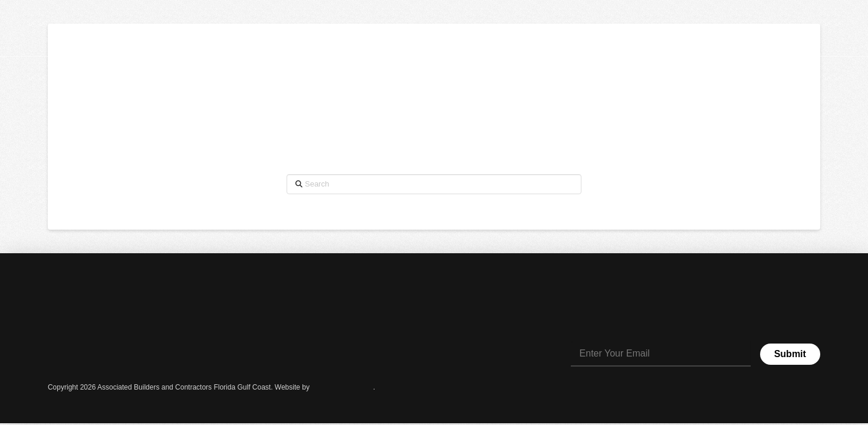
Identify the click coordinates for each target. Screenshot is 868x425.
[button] (839, 29)
